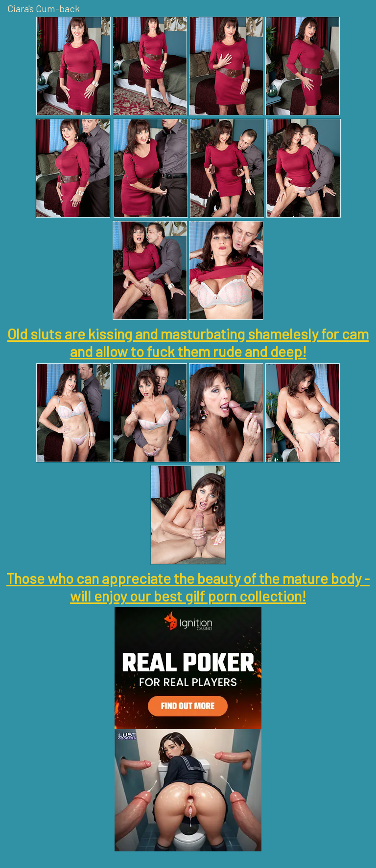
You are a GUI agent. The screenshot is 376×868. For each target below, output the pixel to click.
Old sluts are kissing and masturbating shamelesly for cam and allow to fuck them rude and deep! (188, 342)
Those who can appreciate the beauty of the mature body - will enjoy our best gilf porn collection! (188, 587)
